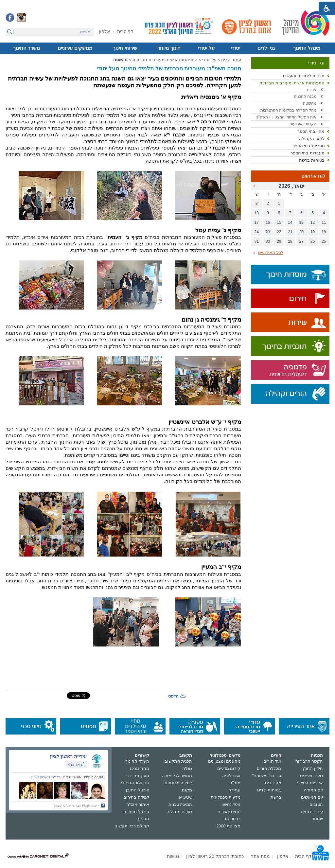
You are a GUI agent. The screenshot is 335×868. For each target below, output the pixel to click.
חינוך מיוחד (169, 48)
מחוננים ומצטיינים (224, 761)
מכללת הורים (269, 768)
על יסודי (206, 48)
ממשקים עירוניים (75, 48)
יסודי (236, 48)
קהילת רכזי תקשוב (132, 826)
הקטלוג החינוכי (135, 783)
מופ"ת (235, 783)
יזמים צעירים (229, 812)
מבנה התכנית (305, 97)
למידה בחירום (136, 797)
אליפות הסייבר (309, 783)
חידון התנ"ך (312, 768)
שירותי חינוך (125, 48)
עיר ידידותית (312, 812)
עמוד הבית (231, 60)
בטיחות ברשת (312, 160)
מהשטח (310, 103)
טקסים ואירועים (303, 124)
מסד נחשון (231, 804)
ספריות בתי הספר (309, 146)
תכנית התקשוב (178, 761)
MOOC (186, 797)
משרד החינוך (26, 48)
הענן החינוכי (138, 776)
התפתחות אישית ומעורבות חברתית (292, 83)
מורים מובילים (179, 812)
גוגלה (187, 768)
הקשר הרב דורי (309, 761)
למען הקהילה (312, 139)
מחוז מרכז (140, 768)
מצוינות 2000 (228, 826)
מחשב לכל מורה (177, 776)
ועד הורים (272, 761)
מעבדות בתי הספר (308, 153)
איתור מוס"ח (138, 804)
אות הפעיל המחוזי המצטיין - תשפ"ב (286, 117)
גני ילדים (266, 48)
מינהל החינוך (307, 48)
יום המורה (313, 790)
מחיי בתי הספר (311, 131)
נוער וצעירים (311, 776)
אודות (312, 90)
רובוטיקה (232, 819)
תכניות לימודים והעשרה (303, 76)
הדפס (173, 696)
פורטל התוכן (138, 790)
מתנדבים (273, 783)
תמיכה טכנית (180, 804)
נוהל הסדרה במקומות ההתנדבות (288, 110)
